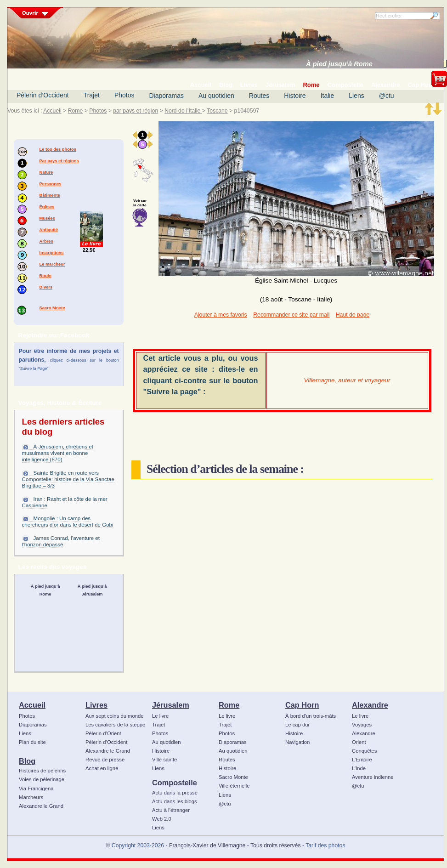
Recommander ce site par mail (291, 315)
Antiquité (49, 230)
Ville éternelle (234, 786)
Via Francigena (36, 789)
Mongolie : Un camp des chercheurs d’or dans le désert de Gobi (68, 522)
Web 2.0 (162, 819)
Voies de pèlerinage (42, 779)
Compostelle (175, 783)
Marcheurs (31, 797)
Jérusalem (171, 705)
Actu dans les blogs (175, 801)
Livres (96, 705)
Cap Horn (302, 705)
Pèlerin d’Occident (43, 95)
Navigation (297, 742)
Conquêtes (365, 751)
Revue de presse (105, 760)
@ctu (387, 96)
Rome (76, 111)
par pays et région (136, 111)
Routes (259, 96)
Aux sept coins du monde (115, 716)
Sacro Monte (52, 308)
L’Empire (362, 760)
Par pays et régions (59, 161)
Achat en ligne (102, 768)
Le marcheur (52, 264)
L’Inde (359, 768)
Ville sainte (164, 760)
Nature (46, 172)
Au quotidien (216, 96)
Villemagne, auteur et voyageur (347, 380)
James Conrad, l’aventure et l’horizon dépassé (61, 541)
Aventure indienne (373, 777)
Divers (46, 287)
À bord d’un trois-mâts (311, 716)
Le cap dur (297, 725)
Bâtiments (50, 195)
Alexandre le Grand (41, 806)
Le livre (160, 716)
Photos (124, 95)
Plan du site (32, 742)
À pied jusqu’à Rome (339, 64)
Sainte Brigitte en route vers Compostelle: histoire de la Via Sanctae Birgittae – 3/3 (68, 479)
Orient (359, 742)
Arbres (46, 241)
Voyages (362, 725)
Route (45, 276)
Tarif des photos (325, 845)
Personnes (51, 184)
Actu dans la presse (175, 793)
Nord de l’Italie (183, 111)
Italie (328, 96)
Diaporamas (167, 96)
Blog (27, 761)
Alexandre (370, 705)
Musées (47, 218)
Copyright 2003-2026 (138, 845)
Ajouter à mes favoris (221, 315)
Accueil (52, 111)
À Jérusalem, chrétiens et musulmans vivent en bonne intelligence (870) (58, 453)
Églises (47, 207)
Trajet (92, 95)
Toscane (217, 111)
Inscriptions (52, 253)
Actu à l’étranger (171, 810)
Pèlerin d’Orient (103, 733)
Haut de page (353, 315)
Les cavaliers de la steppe (115, 725)
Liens (356, 96)
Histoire (295, 96)
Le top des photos (58, 149)
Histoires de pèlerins (42, 771)
